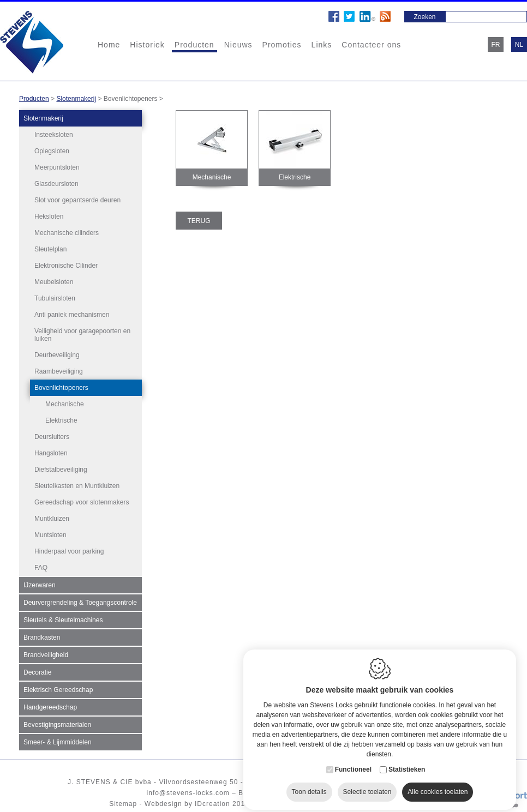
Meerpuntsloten (57, 167)
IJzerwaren (40, 585)
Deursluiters (52, 437)
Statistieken (407, 761)
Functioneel (353, 761)
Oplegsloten (52, 151)
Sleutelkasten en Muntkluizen (77, 486)
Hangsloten (51, 453)
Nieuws (238, 45)
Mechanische (65, 404)
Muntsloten (50, 535)
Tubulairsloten (55, 298)
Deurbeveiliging (57, 355)
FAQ (41, 568)
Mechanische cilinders (67, 233)
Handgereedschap (50, 707)
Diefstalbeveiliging (61, 470)
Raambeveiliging (59, 371)
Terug (199, 221)
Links (322, 45)
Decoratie (37, 672)
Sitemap (123, 804)
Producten (194, 45)
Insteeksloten (54, 135)
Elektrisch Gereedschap (58, 690)
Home (109, 45)
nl (519, 45)
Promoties (282, 45)
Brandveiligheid (46, 655)
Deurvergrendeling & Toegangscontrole (80, 603)
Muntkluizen (52, 519)
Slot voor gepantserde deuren (77, 200)
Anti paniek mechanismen (72, 315)
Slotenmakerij (76, 99)
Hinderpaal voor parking (69, 551)
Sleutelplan (50, 249)
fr (496, 45)
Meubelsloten (54, 282)
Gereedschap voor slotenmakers (82, 502)
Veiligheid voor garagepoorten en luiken (82, 335)
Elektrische (61, 420)
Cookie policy (279, 804)
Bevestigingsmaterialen (57, 725)
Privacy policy (334, 804)
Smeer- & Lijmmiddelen (58, 742)
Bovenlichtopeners (61, 388)
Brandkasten (42, 637)
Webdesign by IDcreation (187, 804)
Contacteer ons (371, 45)
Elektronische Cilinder (66, 266)
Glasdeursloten (56, 184)
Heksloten (49, 216)
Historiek (147, 45)
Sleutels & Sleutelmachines (63, 620)
